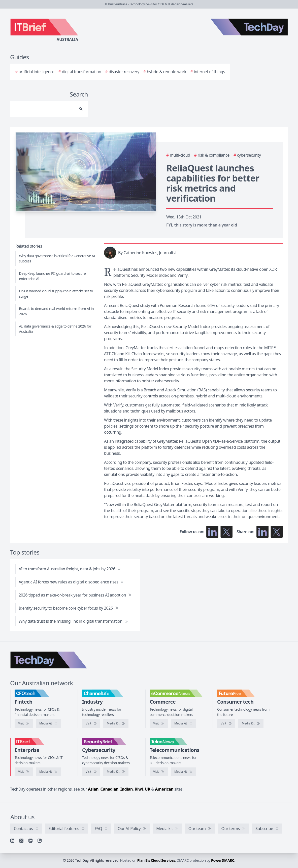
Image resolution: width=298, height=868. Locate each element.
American (164, 789)
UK (148, 789)
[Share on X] (277, 532)
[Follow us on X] (226, 532)
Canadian (110, 789)
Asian (93, 789)
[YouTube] (30, 841)
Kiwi (139, 789)
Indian (127, 789)
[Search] (44, 109)
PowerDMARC (223, 860)
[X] (21, 841)
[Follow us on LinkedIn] (212, 532)
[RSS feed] (40, 841)
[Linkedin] (12, 841)
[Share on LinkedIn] (262, 532)
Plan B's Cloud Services (156, 860)
